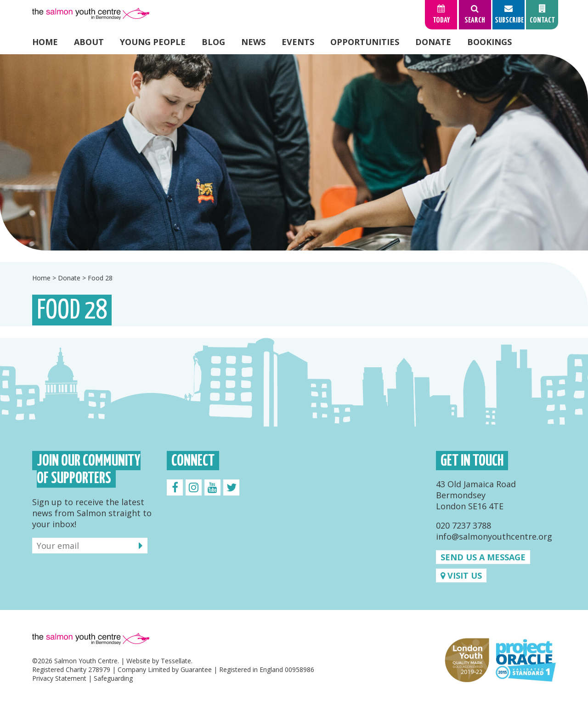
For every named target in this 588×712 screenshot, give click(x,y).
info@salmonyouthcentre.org (494, 536)
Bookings (489, 42)
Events (298, 42)
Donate (433, 42)
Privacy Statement (59, 678)
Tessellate (176, 661)
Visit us (461, 575)
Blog (213, 42)
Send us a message (483, 557)
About (89, 42)
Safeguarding (113, 678)
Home (45, 42)
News (253, 42)
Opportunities (365, 42)
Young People (153, 42)
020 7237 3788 (464, 525)
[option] (294, 152)
